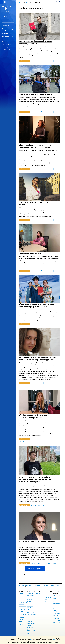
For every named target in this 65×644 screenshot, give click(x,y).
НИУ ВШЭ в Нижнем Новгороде (45, 61)
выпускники (33, 61)
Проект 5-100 (56, 620)
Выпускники (30, 625)
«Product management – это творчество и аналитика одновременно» (37, 416)
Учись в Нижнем (57, 623)
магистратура (40, 439)
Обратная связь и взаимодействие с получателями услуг (31, 630)
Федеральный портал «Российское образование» (57, 611)
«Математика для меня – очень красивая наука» (37, 543)
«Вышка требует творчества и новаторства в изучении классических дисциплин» (38, 146)
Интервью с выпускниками (6, 17)
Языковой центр (31, 623)
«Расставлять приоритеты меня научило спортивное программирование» (36, 305)
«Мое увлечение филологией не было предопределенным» (35, 42)
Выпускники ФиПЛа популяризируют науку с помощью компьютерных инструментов (37, 358)
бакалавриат (40, 383)
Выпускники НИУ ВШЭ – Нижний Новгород (44, 585)
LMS (46, 601)
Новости (58, 585)
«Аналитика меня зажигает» (31, 253)
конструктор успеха (36, 563)
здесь (31, 640)
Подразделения (22, 606)
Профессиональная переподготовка (32, 615)
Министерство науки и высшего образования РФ (57, 598)
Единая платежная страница (21, 623)
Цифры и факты (6, 33)
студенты (33, 324)
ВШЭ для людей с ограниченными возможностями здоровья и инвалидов (22, 615)
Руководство (21, 599)
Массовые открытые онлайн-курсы (56, 617)
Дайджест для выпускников (6, 25)
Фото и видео (6, 36)
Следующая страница (35, 569)
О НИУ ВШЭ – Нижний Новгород (22, 595)
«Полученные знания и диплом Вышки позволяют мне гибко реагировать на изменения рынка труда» (35, 479)
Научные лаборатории (39, 594)
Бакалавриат (30, 594)
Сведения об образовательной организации (23, 602)
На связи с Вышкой (7, 21)
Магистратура (30, 596)
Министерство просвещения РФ (57, 605)
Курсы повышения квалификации (30, 611)
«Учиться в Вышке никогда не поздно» (35, 94)
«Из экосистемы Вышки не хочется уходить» (34, 203)
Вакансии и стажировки (5, 29)
